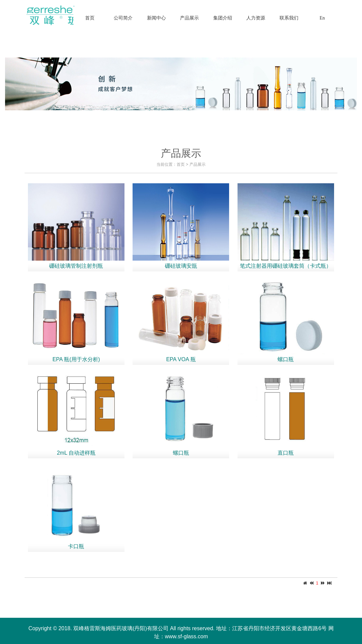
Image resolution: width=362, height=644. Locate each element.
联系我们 (289, 18)
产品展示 (197, 164)
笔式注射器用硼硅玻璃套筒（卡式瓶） (286, 266)
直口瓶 (286, 453)
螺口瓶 (286, 359)
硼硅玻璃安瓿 (181, 266)
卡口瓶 (76, 546)
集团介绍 (223, 18)
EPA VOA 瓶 (181, 359)
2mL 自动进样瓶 (76, 453)
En (322, 18)
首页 (90, 18)
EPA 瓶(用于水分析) (76, 359)
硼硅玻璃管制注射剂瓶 (76, 266)
